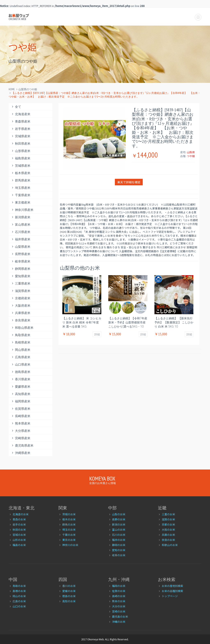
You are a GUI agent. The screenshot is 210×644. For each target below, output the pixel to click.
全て (16, 107)
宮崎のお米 (119, 611)
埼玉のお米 (69, 530)
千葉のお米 (69, 535)
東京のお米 (69, 540)
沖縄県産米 (21, 453)
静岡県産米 (21, 269)
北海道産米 (21, 114)
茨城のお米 (69, 514)
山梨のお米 (119, 514)
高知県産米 (21, 394)
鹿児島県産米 (22, 445)
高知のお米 (69, 601)
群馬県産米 (21, 180)
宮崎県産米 (21, 438)
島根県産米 (21, 342)
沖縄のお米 (119, 622)
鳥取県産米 (21, 335)
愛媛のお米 (69, 591)
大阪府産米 (21, 306)
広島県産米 (21, 357)
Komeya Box (102, 478)
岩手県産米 (21, 129)
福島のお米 (19, 545)
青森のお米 (19, 519)
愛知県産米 (21, 276)
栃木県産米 (21, 173)
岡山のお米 (19, 596)
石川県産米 (21, 232)
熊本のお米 (119, 601)
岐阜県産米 (21, 261)
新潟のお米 (119, 524)
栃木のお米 (69, 519)
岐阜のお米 (119, 555)
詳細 (97, 334)
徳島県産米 (21, 372)
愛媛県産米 (21, 387)
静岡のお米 (119, 545)
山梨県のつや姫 (28, 89)
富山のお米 (119, 530)
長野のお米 (119, 519)
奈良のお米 (168, 540)
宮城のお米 (19, 535)
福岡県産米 (21, 401)
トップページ (170, 596)
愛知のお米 (119, 550)
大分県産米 (21, 431)
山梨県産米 (21, 247)
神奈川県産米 (22, 210)
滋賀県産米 (21, 291)
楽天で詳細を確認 (129, 182)
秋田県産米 (21, 144)
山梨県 (191, 152)
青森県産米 (21, 121)
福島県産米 (21, 158)
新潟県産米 (21, 217)
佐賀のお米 (119, 591)
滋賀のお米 (168, 519)
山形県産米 (21, 151)
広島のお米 (19, 601)
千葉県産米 (21, 195)
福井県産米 (21, 239)
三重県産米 (21, 283)
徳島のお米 (69, 596)
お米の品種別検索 (172, 591)
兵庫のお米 (168, 535)
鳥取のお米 (19, 586)
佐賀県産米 (21, 409)
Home (12, 89)
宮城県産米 (21, 136)
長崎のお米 (119, 596)
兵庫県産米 (21, 313)
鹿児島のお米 (120, 616)
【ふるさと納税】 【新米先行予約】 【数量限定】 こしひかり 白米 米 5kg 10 (174, 322)
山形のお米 (19, 540)
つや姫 (191, 156)
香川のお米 (69, 586)
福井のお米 (119, 540)
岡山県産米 (21, 350)
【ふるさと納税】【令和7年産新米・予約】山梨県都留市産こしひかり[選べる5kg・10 (128, 322)
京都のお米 (168, 524)
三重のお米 (168, 514)
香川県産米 (21, 379)
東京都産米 (21, 202)
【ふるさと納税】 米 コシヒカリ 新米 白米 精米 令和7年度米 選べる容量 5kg (82, 322)
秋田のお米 (19, 530)
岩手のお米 (19, 524)
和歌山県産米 (22, 328)
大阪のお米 (168, 530)
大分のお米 (119, 606)
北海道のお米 (21, 514)
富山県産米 (21, 225)
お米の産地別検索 (172, 586)
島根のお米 (19, 591)
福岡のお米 (119, 586)
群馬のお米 (69, 524)
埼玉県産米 (21, 188)
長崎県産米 (21, 416)
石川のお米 (119, 535)
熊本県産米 (21, 423)
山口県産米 (21, 364)
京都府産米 (21, 298)
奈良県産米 (21, 320)
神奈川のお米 (70, 545)
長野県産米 (21, 254)
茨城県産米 (21, 166)
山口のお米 (19, 606)
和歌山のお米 (170, 545)
